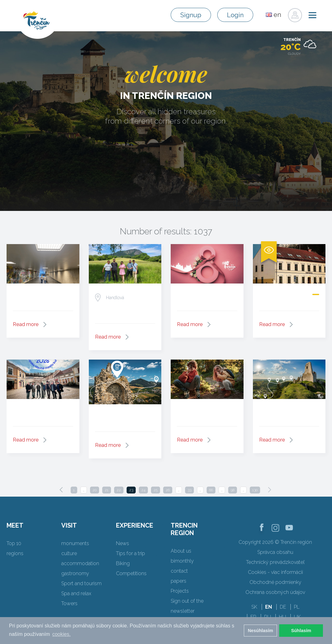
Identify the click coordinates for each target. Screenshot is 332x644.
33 (189, 490)
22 (119, 490)
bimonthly (182, 561)
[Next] (269, 490)
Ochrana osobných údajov (275, 592)
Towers (69, 603)
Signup (191, 15)
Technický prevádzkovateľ (275, 562)
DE (283, 607)
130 (255, 490)
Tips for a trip (131, 553)
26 (168, 490)
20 (95, 490)
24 (143, 490)
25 (156, 490)
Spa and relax (76, 593)
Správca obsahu (275, 552)
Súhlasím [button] (301, 631)
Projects (180, 591)
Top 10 (14, 543)
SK (254, 607)
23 (131, 490)
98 (233, 490)
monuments (75, 543)
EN (269, 607)
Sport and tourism (81, 583)
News (123, 543)
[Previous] (61, 490)
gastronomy (75, 573)
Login (235, 15)
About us (181, 551)
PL (297, 607)
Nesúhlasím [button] (261, 631)
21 (107, 490)
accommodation (80, 563)
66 (211, 490)
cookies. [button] (61, 634)
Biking (123, 563)
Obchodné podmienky (275, 582)
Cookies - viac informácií (275, 572)
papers (179, 581)
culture (69, 553)
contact (179, 571)
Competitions (131, 573)
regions (15, 553)
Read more (26, 324)
